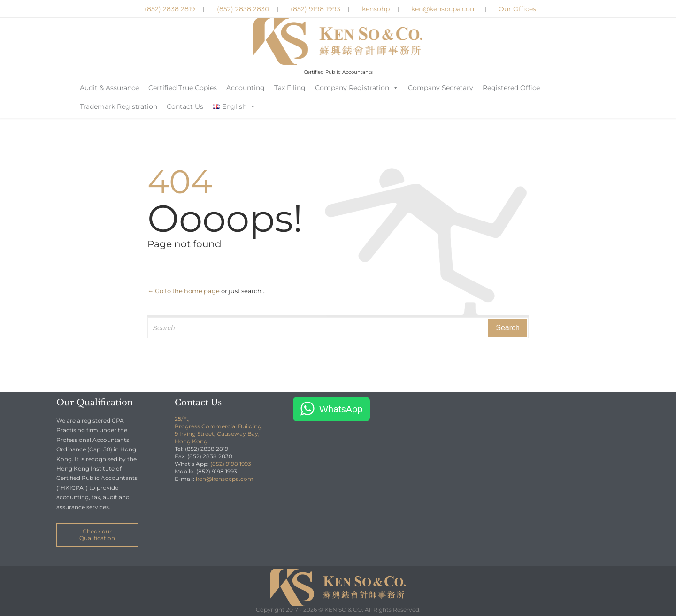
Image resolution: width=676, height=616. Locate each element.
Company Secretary (441, 88)
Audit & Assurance (109, 88)
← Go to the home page (184, 291)
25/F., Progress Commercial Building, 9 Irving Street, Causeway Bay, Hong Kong (219, 430)
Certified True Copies (183, 88)
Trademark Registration (119, 106)
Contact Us (185, 106)
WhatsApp (341, 409)
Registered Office (511, 88)
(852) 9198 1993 (231, 464)
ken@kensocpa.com (225, 479)
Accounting (246, 88)
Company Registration (357, 88)
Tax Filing (290, 88)
